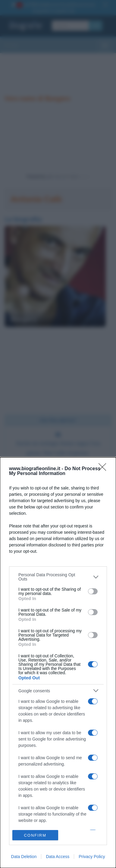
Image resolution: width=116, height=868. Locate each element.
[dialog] (58, 663)
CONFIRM (35, 835)
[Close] (104, 469)
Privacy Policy (92, 857)
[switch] (93, 591)
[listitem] (58, 577)
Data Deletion (24, 857)
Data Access (58, 857)
